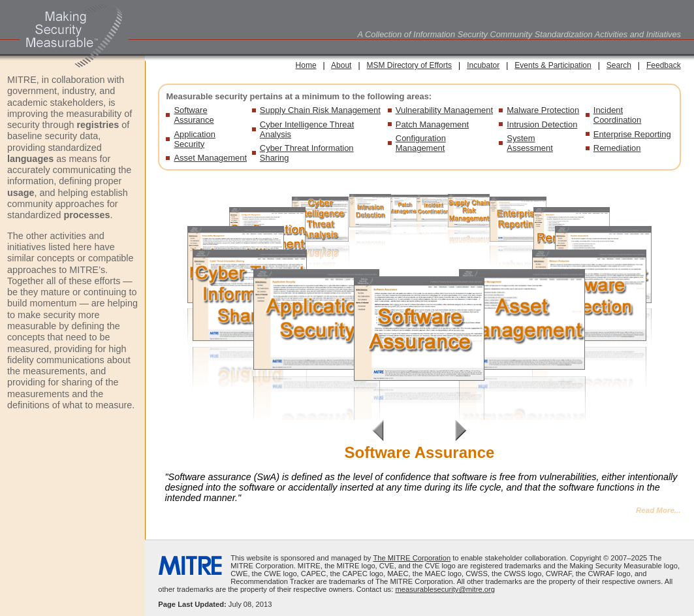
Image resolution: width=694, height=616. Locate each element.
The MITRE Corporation (412, 558)
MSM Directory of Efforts (409, 65)
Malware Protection (543, 110)
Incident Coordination (617, 115)
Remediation (617, 148)
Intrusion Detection (542, 124)
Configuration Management (421, 143)
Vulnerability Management (444, 110)
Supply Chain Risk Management (320, 110)
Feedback (664, 65)
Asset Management (210, 158)
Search (619, 65)
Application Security (194, 139)
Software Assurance (194, 115)
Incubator (483, 65)
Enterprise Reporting (632, 134)
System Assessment (530, 143)
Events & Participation (553, 65)
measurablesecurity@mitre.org (445, 589)
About (341, 65)
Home (306, 65)
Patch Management (432, 124)
